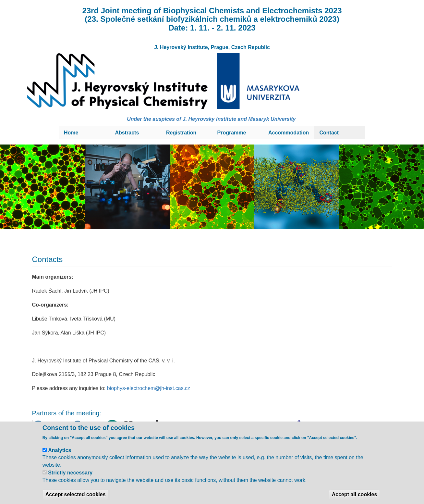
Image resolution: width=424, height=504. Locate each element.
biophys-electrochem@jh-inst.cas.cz (149, 388)
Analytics (60, 457)
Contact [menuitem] (329, 133)
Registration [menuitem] (181, 133)
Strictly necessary (70, 480)
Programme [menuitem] (232, 133)
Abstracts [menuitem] (127, 133)
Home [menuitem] (71, 133)
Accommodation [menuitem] (289, 133)
